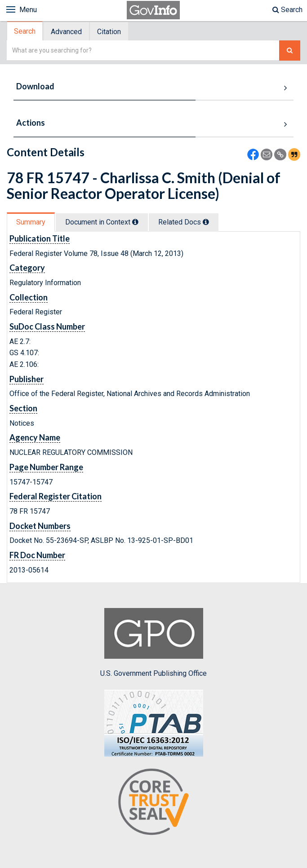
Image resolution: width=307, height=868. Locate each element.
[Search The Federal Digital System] (290, 51)
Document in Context (102, 222)
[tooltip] (135, 222)
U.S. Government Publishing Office (153, 643)
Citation (109, 32)
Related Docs (184, 222)
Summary (31, 222)
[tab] (25, 31)
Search (287, 10)
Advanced (66, 32)
